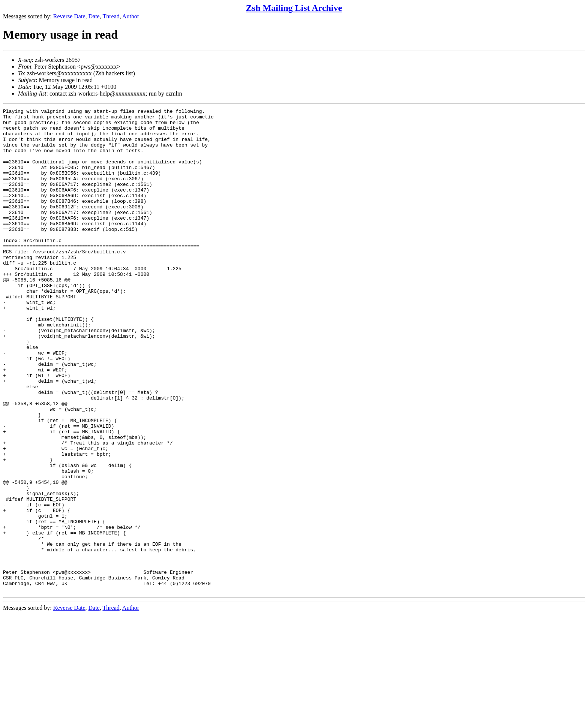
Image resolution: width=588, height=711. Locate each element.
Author (131, 16)
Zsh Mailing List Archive (294, 8)
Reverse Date (69, 16)
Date (94, 16)
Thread (111, 16)
